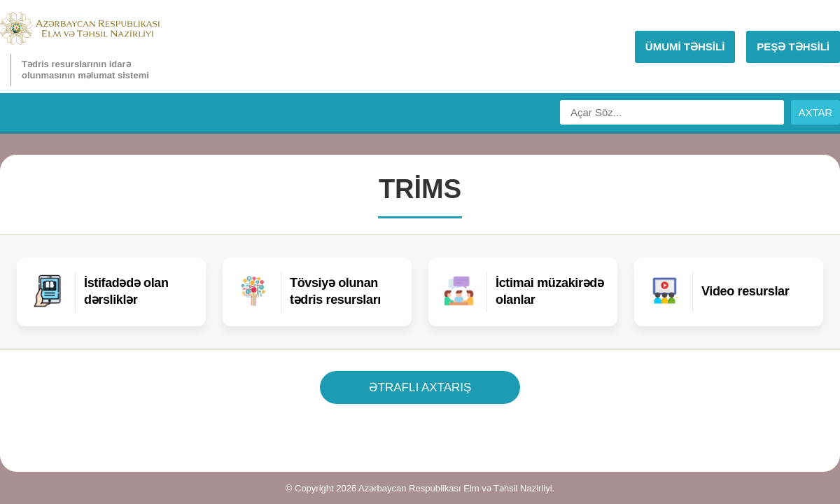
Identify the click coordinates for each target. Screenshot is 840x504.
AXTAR (816, 112)
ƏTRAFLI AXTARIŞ (420, 387)
